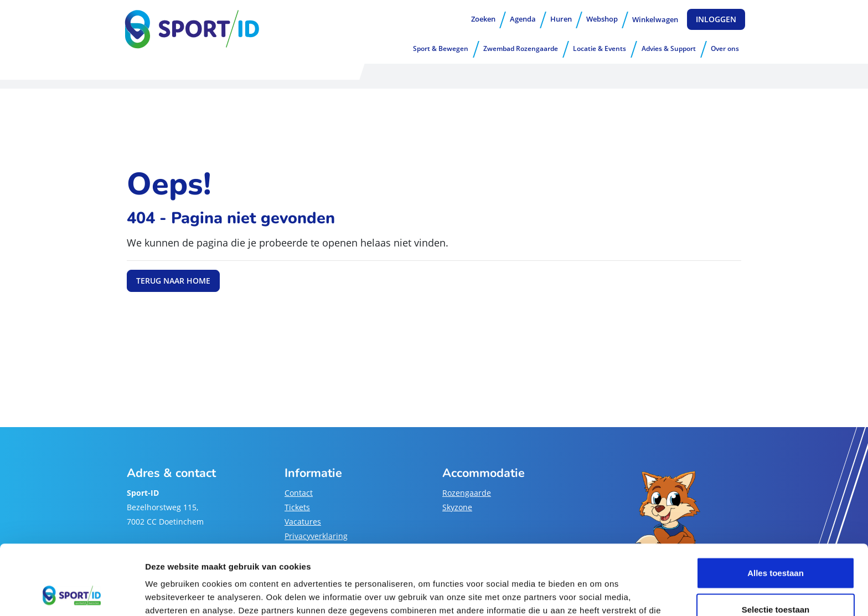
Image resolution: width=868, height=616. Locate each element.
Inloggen (716, 19)
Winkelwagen (655, 19)
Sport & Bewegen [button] (441, 48)
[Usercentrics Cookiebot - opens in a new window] (72, 594)
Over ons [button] (725, 48)
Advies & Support (669, 48)
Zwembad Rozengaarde (521, 48)
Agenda (523, 19)
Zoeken (483, 19)
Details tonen (598, 594)
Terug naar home (173, 281)
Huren (561, 19)
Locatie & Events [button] (600, 48)
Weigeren (775, 580)
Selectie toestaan (776, 544)
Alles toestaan (776, 507)
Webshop (602, 19)
